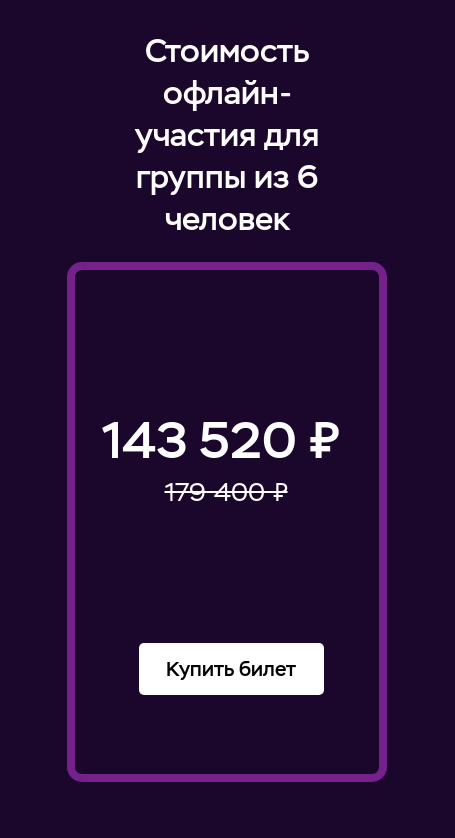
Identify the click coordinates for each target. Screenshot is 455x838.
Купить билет (231, 669)
